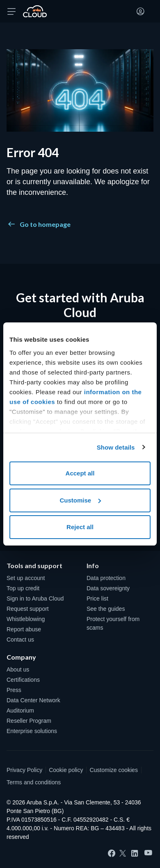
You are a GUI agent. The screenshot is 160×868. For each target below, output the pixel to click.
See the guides (106, 609)
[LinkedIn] (135, 853)
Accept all (80, 473)
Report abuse (24, 629)
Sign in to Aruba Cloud (35, 598)
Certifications (23, 680)
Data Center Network (33, 700)
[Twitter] (123, 853)
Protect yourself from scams (113, 623)
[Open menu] (11, 11)
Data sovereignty (108, 588)
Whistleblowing (26, 619)
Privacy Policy (24, 770)
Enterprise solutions (32, 731)
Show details (116, 447)
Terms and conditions (34, 782)
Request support (28, 609)
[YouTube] (148, 853)
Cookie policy (66, 770)
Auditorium (20, 710)
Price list (97, 598)
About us (18, 669)
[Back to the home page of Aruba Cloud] (35, 11)
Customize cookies (114, 770)
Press (14, 690)
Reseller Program (29, 721)
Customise (80, 500)
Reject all (80, 527)
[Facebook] (112, 853)
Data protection (106, 578)
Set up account (26, 578)
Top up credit (23, 588)
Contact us (20, 640)
